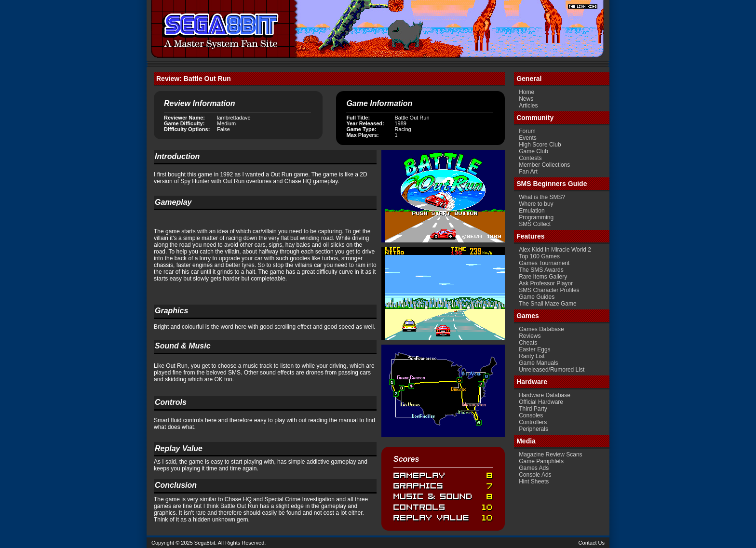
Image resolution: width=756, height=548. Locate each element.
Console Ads (535, 475)
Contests (530, 158)
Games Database (541, 329)
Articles (528, 106)
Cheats (528, 343)
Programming (536, 217)
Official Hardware (541, 402)
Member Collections (544, 165)
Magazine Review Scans (550, 454)
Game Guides (537, 297)
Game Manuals (538, 363)
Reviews (530, 336)
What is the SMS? (542, 197)
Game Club (533, 151)
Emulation (532, 211)
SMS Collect (535, 224)
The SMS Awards (541, 270)
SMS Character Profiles (549, 290)
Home (526, 92)
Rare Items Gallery (543, 277)
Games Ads (534, 468)
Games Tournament (544, 263)
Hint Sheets (534, 481)
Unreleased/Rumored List (552, 370)
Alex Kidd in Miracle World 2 (555, 250)
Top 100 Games (539, 256)
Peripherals (533, 429)
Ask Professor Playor (546, 283)
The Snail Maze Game (547, 304)
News (526, 99)
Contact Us (592, 543)
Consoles (531, 415)
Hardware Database (545, 395)
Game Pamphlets (541, 461)
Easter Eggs (534, 349)
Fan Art (528, 172)
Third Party (533, 409)
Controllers (533, 422)
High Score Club (540, 145)
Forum (527, 131)
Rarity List (532, 356)
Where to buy (536, 204)
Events (528, 138)
